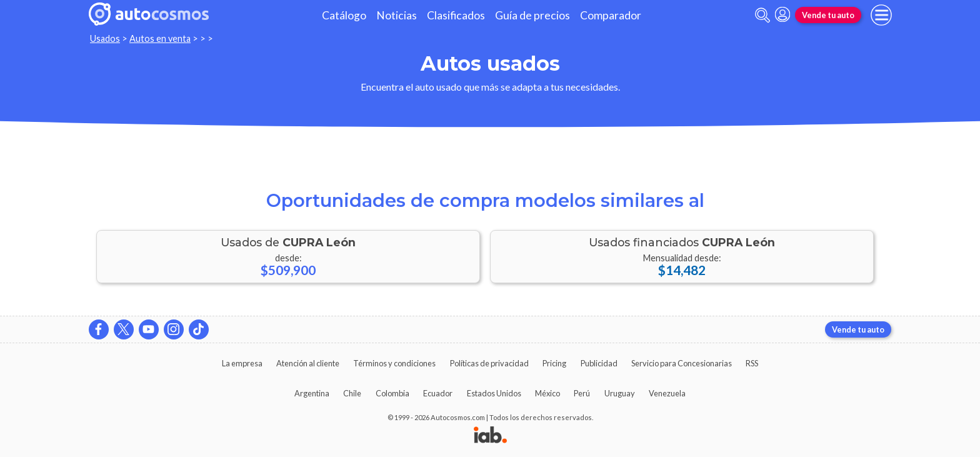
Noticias (397, 15)
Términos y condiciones (394, 363)
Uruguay (620, 393)
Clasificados (456, 15)
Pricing (554, 363)
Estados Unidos (494, 393)
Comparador (611, 15)
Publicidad (599, 363)
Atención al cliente (308, 363)
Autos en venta (160, 38)
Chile (352, 393)
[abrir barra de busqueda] (762, 15)
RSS (752, 363)
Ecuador (438, 393)
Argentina (312, 393)
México (547, 393)
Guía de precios (532, 15)
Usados (105, 38)
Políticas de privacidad (489, 363)
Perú (582, 393)
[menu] (881, 15)
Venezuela (667, 393)
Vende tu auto (828, 15)
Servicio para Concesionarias (682, 363)
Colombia (392, 393)
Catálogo (344, 15)
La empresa (242, 363)
